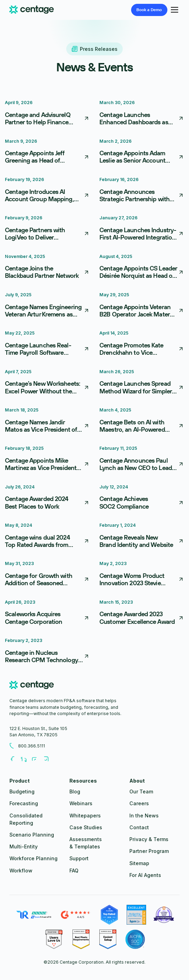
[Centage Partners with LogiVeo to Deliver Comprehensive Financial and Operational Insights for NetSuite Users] (47, 229)
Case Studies (86, 827)
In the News (144, 816)
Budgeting (22, 791)
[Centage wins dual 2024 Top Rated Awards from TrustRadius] (47, 536)
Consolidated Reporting (26, 819)
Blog (75, 791)
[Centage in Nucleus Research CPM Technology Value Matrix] (47, 652)
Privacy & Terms (149, 839)
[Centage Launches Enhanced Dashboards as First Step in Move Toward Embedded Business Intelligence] (142, 114)
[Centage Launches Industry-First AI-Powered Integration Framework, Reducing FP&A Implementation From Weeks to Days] (142, 229)
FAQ (74, 871)
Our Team (141, 791)
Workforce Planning (33, 858)
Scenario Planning (32, 835)
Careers (139, 803)
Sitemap (139, 863)
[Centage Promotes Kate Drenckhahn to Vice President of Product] (142, 344)
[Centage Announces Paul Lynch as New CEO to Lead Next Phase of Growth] (142, 460)
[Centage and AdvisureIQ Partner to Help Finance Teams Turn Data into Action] (47, 114)
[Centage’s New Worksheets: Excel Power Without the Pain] (47, 383)
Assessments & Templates (86, 843)
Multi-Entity (24, 846)
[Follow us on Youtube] (37, 759)
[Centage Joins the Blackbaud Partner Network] (47, 268)
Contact (139, 827)
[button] (173, 10)
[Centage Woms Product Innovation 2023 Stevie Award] (142, 575)
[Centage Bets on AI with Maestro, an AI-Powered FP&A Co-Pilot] (142, 421)
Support (79, 858)
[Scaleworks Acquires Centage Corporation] (47, 613)
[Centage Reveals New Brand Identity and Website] (142, 536)
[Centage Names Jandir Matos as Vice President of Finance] (47, 421)
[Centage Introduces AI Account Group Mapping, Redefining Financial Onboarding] (47, 191)
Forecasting (24, 803)
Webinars (81, 803)
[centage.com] (32, 686)
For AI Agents (145, 875)
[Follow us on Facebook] (15, 759)
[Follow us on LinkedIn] (26, 759)
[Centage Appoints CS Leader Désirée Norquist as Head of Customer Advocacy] (142, 268)
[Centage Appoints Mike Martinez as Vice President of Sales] (47, 460)
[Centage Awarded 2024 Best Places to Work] (47, 498)
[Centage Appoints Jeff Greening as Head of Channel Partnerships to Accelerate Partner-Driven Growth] (47, 152)
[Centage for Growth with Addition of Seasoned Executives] (47, 575)
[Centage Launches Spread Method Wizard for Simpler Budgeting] (142, 383)
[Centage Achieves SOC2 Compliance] (142, 498)
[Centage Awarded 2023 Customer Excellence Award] (142, 613)
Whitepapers (85, 816)
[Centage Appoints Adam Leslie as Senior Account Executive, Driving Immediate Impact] (142, 152)
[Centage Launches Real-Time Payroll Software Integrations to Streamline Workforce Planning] (47, 344)
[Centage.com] (32, 10)
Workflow (21, 871)
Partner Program (149, 851)
